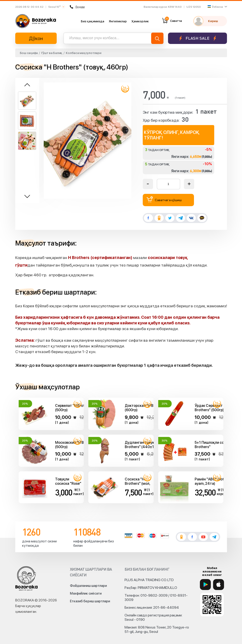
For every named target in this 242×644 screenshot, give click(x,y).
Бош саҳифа (29, 53)
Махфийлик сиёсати (86, 593)
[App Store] (219, 585)
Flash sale (197, 38)
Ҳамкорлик (140, 21)
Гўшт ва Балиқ (52, 53)
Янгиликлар (118, 21)
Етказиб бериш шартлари (90, 601)
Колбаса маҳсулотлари (83, 53)
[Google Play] (205, 585)
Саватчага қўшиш (164, 199)
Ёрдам (77, 7)
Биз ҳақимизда (93, 21)
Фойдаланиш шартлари (88, 586)
